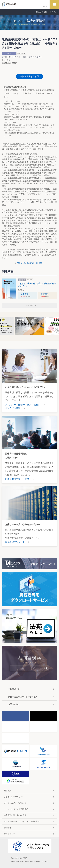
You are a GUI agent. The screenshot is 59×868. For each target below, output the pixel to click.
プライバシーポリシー (13, 797)
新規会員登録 (42, 12)
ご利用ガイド (14, 689)
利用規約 (8, 791)
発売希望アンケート (15, 542)
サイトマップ (9, 834)
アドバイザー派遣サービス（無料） (23, 405)
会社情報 (8, 828)
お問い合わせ (14, 704)
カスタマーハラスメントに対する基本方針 (22, 822)
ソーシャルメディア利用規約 (16, 809)
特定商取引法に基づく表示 (15, 815)
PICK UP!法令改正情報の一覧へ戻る (29, 263)
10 (53, 339)
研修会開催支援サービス (17, 479)
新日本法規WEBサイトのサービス (23, 697)
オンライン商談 (13, 408)
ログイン (53, 12)
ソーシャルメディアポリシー (16, 803)
